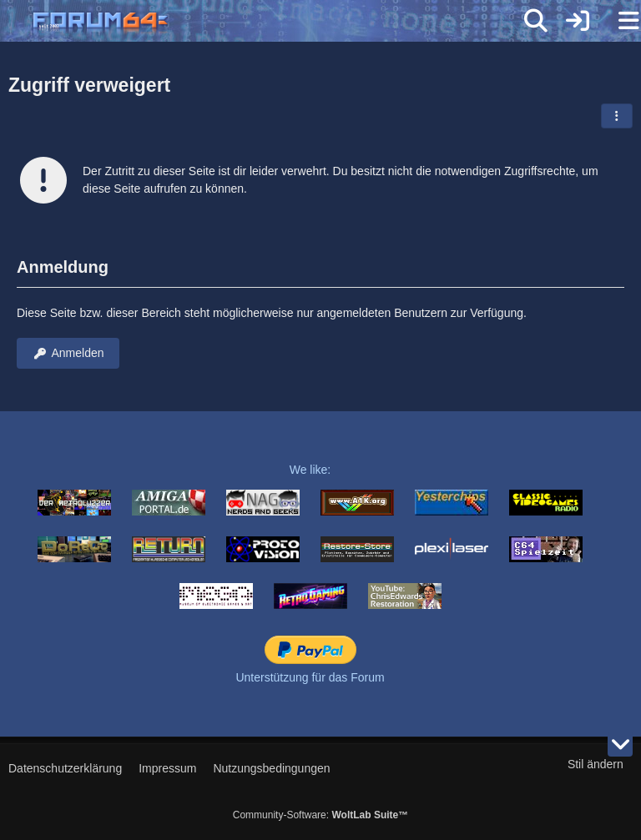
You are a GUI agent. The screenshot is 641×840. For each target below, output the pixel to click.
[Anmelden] (578, 21)
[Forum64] (280, 23)
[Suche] (536, 21)
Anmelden (68, 353)
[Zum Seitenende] (620, 744)
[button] (617, 116)
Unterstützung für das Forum (310, 677)
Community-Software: (320, 815)
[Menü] (619, 21)
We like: (310, 470)
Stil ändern (596, 764)
